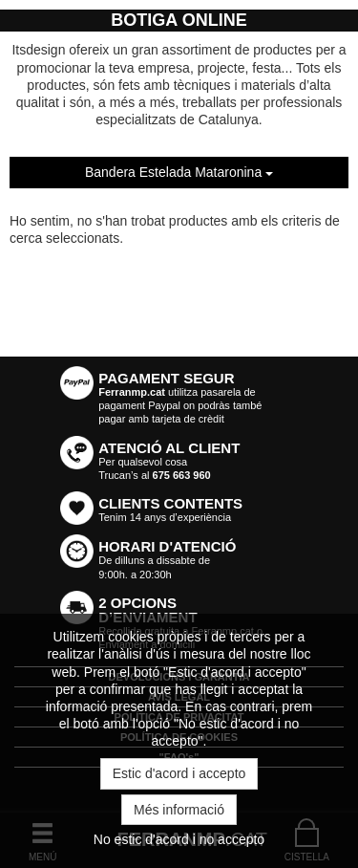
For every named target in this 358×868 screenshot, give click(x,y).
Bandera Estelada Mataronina (179, 172)
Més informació (179, 810)
